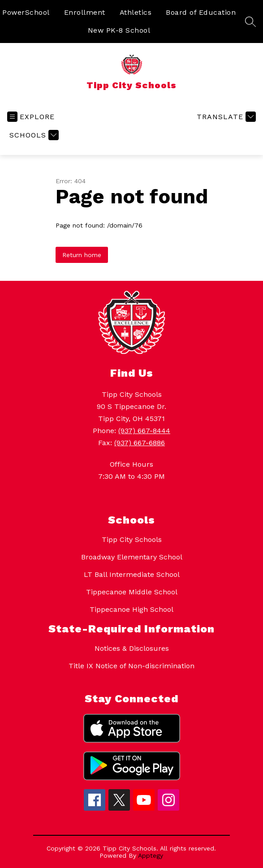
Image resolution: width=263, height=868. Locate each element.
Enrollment (85, 12)
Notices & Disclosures (132, 648)
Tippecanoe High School (131, 609)
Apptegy (151, 855)
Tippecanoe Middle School (132, 592)
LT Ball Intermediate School (132, 574)
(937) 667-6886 (140, 443)
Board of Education (201, 12)
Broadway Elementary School (132, 557)
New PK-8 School (119, 30)
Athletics (136, 12)
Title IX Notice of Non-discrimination (131, 666)
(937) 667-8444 (144, 431)
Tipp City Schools (132, 539)
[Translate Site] (225, 117)
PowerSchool (26, 12)
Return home (82, 255)
